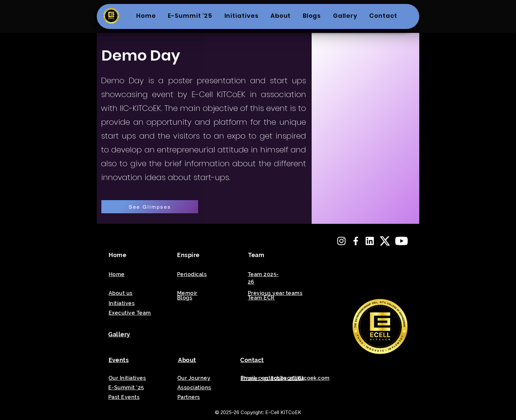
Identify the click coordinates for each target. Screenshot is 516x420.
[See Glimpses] (150, 207)
